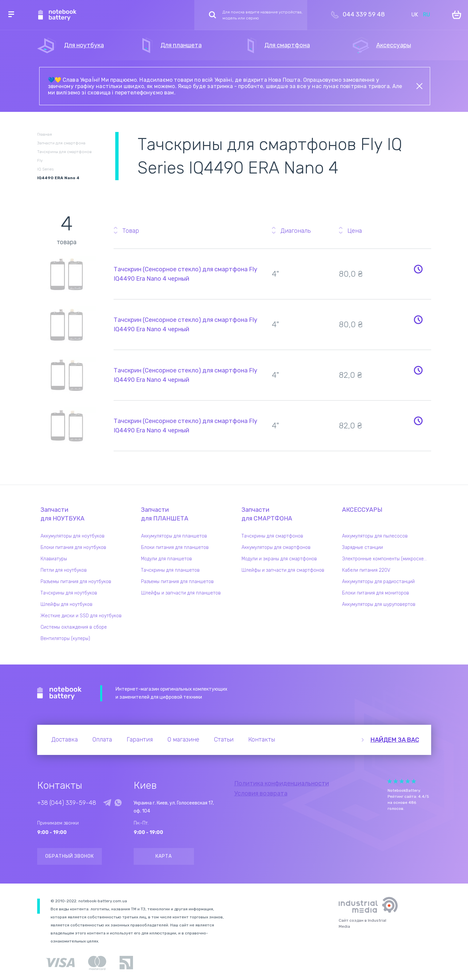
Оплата (102, 740)
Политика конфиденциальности (282, 783)
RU (427, 15)
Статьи (224, 740)
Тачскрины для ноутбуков (69, 593)
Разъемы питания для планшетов (177, 582)
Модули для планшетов (166, 559)
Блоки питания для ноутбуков (73, 547)
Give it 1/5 (390, 781)
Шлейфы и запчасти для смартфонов (283, 570)
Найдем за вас (395, 740)
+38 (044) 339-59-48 (67, 803)
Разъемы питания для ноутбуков (76, 582)
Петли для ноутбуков (64, 570)
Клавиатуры (54, 559)
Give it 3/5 (402, 781)
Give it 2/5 (396, 781)
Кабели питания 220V (366, 570)
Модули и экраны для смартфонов (279, 559)
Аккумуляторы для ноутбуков (73, 536)
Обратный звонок (70, 856)
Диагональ (295, 231)
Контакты (262, 740)
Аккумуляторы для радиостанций (378, 582)
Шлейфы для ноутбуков (66, 604)
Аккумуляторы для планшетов (174, 536)
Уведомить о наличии (418, 269)
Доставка (64, 740)
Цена (355, 231)
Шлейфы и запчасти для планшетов (181, 593)
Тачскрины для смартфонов (272, 536)
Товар (131, 231)
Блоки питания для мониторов (376, 593)
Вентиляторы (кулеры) (65, 639)
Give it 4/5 (408, 781)
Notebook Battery (59, 693)
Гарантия (140, 740)
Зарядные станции (362, 547)
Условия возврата (261, 793)
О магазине (183, 740)
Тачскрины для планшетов (170, 570)
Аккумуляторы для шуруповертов (379, 604)
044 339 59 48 (364, 14)
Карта (164, 856)
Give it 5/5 (414, 781)
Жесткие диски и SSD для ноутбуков (81, 616)
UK (415, 15)
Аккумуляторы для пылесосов (375, 536)
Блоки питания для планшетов (175, 547)
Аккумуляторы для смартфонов (276, 547)
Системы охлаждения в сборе (74, 627)
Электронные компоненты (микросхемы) (387, 559)
